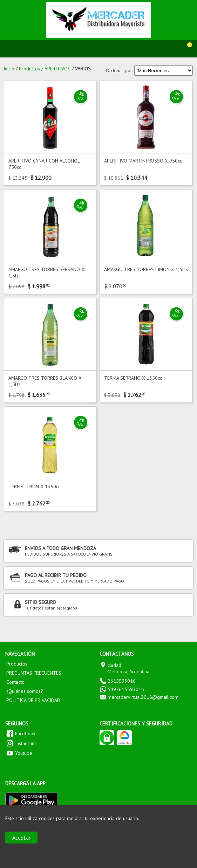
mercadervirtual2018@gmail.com (143, 697)
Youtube (24, 753)
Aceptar (21, 838)
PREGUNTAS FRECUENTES (34, 673)
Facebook (25, 733)
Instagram (25, 743)
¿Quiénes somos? (25, 691)
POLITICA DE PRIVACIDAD (33, 700)
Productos (17, 664)
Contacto (15, 682)
